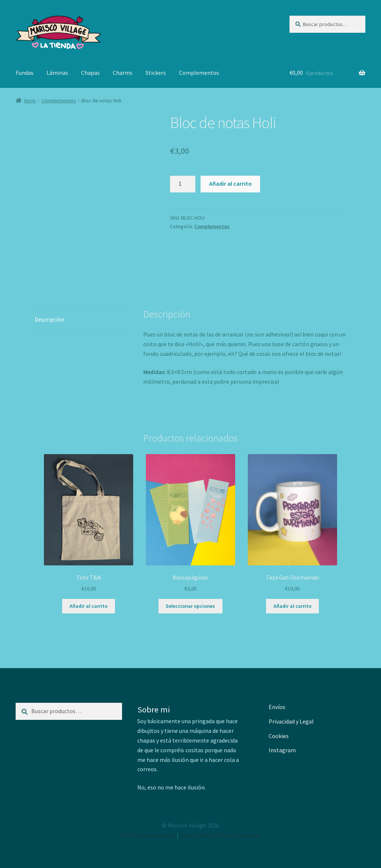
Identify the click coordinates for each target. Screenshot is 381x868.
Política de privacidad (148, 835)
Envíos (277, 707)
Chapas (90, 73)
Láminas (57, 73)
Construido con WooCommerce (220, 835)
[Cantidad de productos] (183, 184)
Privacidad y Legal (291, 721)
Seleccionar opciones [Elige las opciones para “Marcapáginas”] (190, 606)
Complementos (199, 73)
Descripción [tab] (49, 319)
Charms (123, 73)
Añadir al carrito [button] (89, 606)
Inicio (30, 100)
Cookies (279, 736)
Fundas (25, 73)
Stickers (156, 73)
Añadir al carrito (230, 184)
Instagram (282, 750)
